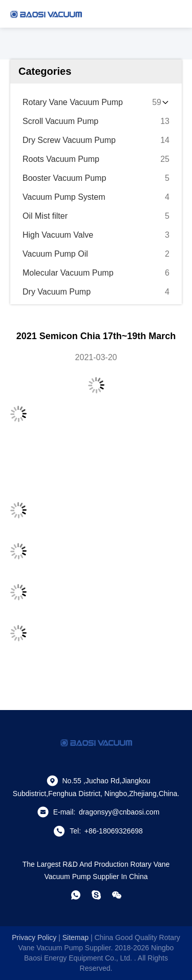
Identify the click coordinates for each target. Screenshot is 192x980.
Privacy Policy (34, 937)
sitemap (76, 937)
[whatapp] (76, 895)
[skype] (96, 895)
